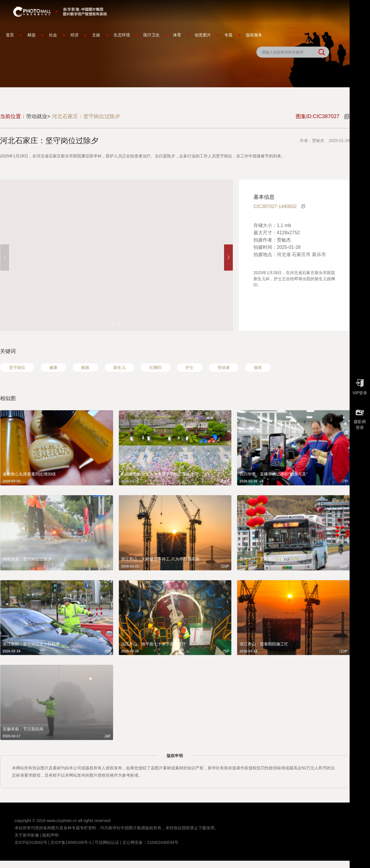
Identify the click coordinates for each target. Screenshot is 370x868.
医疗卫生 (151, 35)
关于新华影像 (27, 835)
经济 (75, 35)
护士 (190, 368)
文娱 (96, 35)
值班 (258, 368)
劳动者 (224, 368)
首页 (10, 35)
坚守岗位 (17, 368)
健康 (53, 368)
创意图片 (203, 35)
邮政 (85, 368)
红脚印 (156, 368)
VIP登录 (360, 386)
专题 (228, 35)
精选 (31, 35)
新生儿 (119, 368)
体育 (177, 35)
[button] (228, 258)
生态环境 (122, 35)
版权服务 (254, 35)
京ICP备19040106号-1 (71, 842)
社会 (53, 35)
